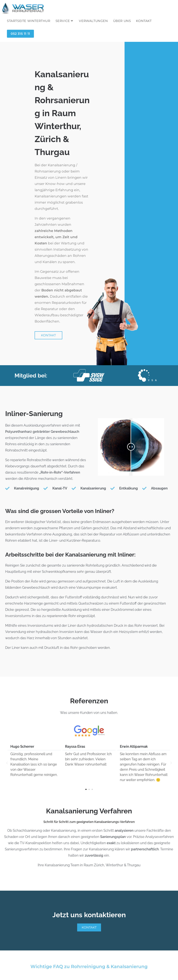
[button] (7, 763)
